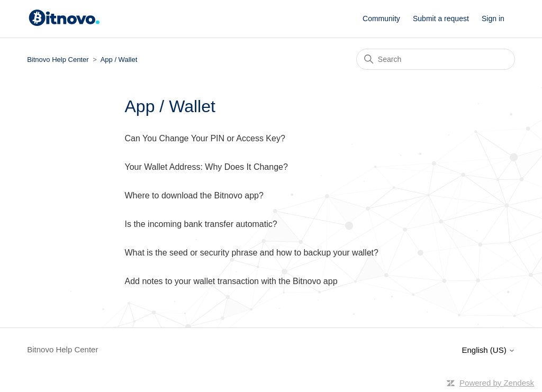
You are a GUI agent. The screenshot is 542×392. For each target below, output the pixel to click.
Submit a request (441, 19)
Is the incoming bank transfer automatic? (201, 224)
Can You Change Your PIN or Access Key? (205, 138)
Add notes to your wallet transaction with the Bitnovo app (231, 281)
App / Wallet (119, 60)
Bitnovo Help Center (58, 60)
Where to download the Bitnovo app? (194, 195)
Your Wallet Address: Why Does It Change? (206, 167)
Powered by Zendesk (497, 383)
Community (381, 19)
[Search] (436, 59)
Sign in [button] (493, 19)
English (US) (488, 350)
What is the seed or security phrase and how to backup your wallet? (252, 253)
